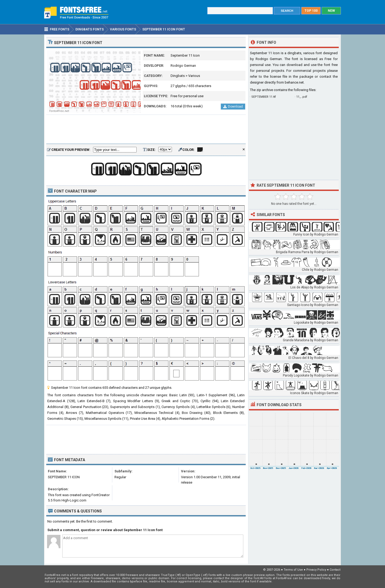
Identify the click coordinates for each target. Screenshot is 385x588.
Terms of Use (293, 570)
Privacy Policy (316, 570)
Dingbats (178, 76)
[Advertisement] (146, 130)
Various (194, 76)
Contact (335, 570)
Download (233, 107)
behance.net (294, 82)
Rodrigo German (183, 66)
